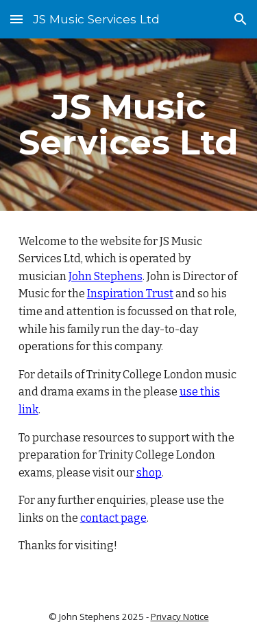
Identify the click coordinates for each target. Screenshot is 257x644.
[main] (129, 125)
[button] (16, 19)
